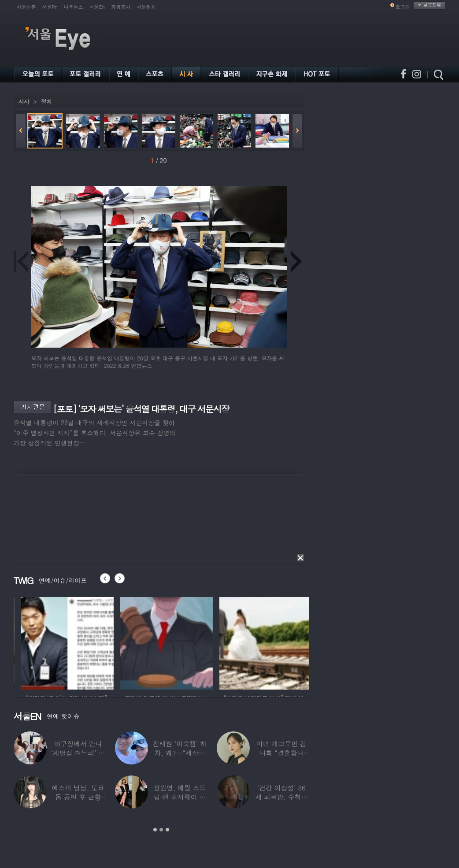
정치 (46, 102)
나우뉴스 (74, 7)
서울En (97, 7)
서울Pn (50, 7)
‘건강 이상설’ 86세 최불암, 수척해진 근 (281, 797)
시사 (24, 102)
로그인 (403, 7)
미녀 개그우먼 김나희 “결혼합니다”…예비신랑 (281, 753)
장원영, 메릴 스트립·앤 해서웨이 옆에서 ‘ (180, 797)
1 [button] (155, 830)
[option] (102, 642)
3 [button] (167, 830)
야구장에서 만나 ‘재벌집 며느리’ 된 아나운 (78, 753)
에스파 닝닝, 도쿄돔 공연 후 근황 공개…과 (78, 797)
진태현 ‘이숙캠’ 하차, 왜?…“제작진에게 (180, 753)
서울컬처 (146, 7)
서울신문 (26, 7)
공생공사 (121, 7)
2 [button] (161, 830)
